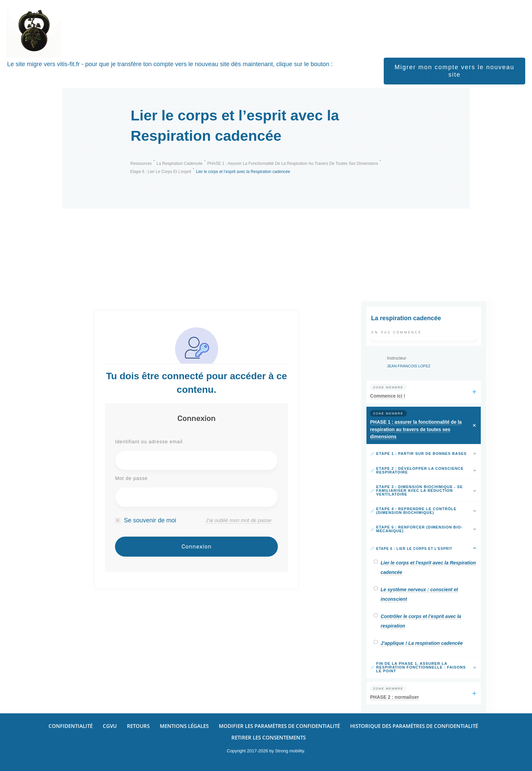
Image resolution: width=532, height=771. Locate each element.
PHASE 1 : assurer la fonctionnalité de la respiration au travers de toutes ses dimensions (416, 429)
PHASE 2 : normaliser (395, 697)
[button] (279, 726)
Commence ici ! (388, 396)
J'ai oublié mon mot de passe (239, 520)
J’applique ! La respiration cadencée (422, 643)
